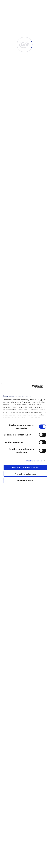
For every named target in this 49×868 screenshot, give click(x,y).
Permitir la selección (25, 474)
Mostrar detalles (34, 461)
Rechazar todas (25, 480)
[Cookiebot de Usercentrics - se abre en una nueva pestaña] (35, 387)
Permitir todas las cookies (25, 467)
